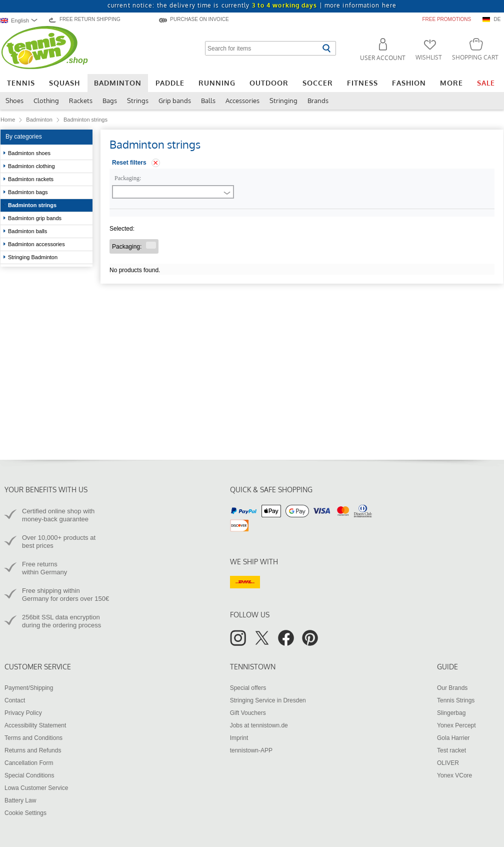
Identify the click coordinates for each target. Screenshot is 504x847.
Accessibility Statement (35, 725)
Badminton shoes (30, 153)
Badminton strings (32, 205)
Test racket (451, 750)
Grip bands (175, 101)
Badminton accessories (37, 244)
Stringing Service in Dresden (268, 700)
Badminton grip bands (35, 218)
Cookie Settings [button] (25, 813)
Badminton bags (28, 192)
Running (217, 83)
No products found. (135, 270)
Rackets (81, 101)
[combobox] (21, 20)
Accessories (242, 101)
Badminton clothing (32, 166)
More (451, 83)
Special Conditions (29, 775)
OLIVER (448, 763)
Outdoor (269, 83)
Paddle (170, 83)
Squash (64, 83)
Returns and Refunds (33, 750)
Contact (15, 700)
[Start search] (326, 48)
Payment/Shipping (29, 688)
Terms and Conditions (33, 738)
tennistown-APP (251, 750)
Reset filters (129, 163)
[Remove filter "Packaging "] (151, 245)
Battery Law (20, 800)
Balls (208, 101)
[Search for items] (262, 48)
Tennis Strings (456, 700)
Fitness (362, 83)
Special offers (248, 688)
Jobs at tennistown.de (259, 725)
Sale (486, 83)
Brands (318, 101)
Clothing (46, 101)
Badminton (118, 83)
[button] (378, 51)
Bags (110, 101)
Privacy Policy (23, 713)
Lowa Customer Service (36, 788)
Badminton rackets (31, 179)
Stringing (283, 101)
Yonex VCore (454, 775)
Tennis (21, 83)
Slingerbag (451, 713)
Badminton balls (27, 231)
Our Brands (452, 688)
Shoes (14, 101)
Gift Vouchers (248, 713)
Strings (138, 101)
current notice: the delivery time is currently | (252, 5)
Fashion (409, 83)
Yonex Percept (456, 725)
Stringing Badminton (33, 257)
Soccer (318, 83)
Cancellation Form (29, 763)
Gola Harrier (453, 738)
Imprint (239, 738)
